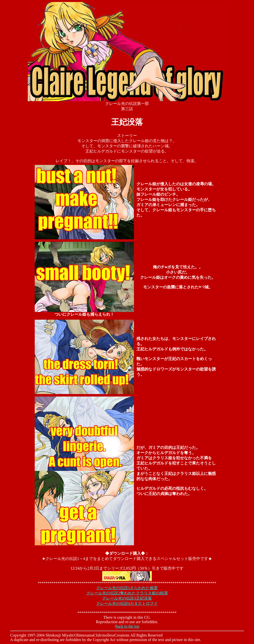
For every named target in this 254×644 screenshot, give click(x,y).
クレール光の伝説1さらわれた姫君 (127, 588)
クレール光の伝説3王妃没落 (127, 598)
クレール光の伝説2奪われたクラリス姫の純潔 (127, 593)
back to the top (128, 626)
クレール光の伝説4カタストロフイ (127, 603)
